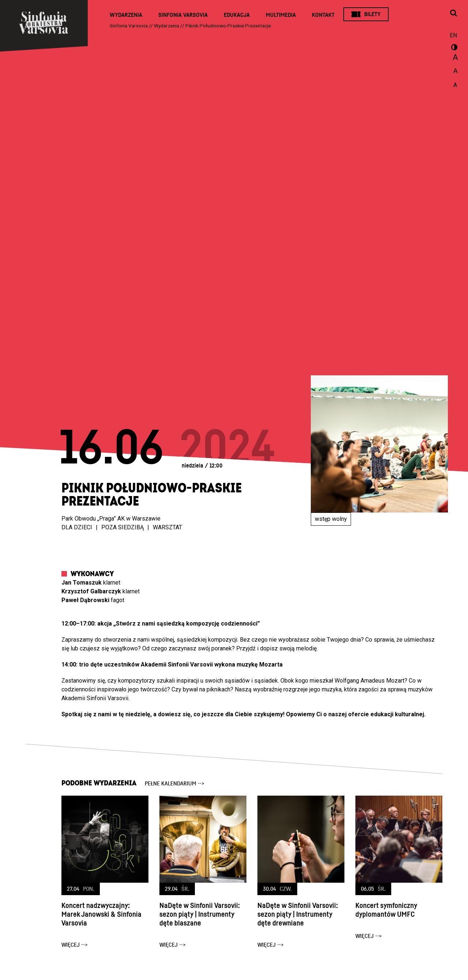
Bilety (372, 14)
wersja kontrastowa (453, 48)
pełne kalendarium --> (175, 784)
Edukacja (237, 15)
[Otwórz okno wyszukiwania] (453, 14)
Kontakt (323, 15)
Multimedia (281, 15)
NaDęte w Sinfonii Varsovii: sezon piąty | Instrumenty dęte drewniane (298, 915)
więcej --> (75, 945)
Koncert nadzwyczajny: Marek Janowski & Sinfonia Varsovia (101, 915)
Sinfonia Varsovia (183, 15)
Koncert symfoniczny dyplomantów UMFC (386, 910)
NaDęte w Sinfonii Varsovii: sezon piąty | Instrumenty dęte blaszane (200, 915)
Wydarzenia (126, 15)
